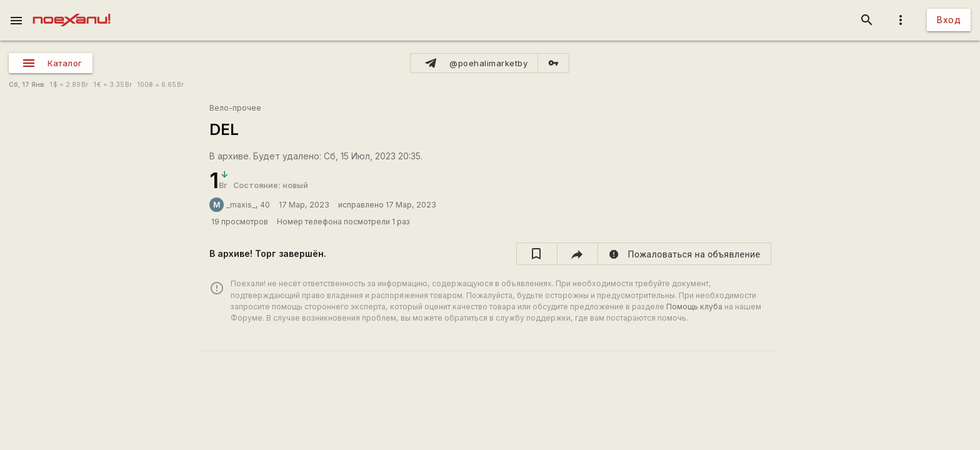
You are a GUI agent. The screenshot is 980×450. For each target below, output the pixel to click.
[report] (685, 254)
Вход (949, 20)
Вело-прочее (235, 108)
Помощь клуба (694, 307)
